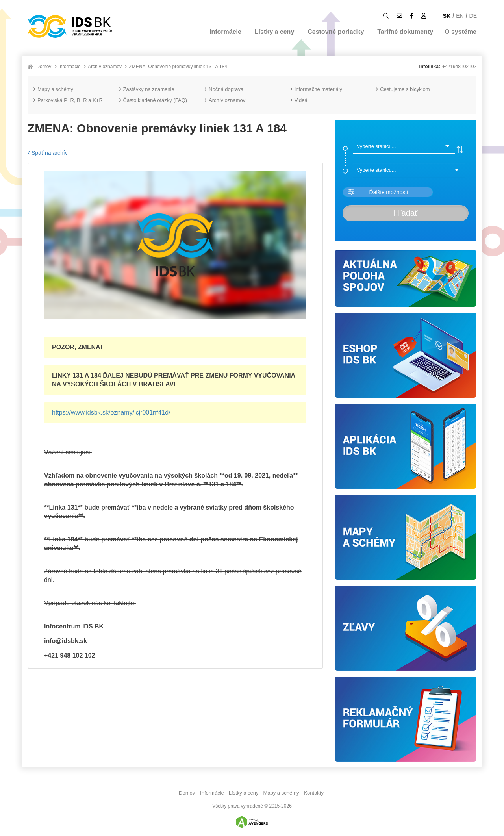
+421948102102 (459, 67)
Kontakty (314, 793)
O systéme (460, 32)
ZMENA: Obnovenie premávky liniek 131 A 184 (178, 67)
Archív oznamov (105, 67)
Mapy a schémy (53, 89)
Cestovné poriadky (336, 32)
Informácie (225, 32)
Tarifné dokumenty (405, 32)
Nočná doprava (224, 89)
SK (447, 16)
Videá (299, 100)
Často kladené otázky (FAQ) (153, 100)
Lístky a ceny (275, 32)
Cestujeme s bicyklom (403, 89)
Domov (44, 67)
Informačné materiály (316, 89)
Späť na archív (48, 153)
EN (460, 16)
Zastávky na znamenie (147, 89)
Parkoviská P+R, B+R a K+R (68, 100)
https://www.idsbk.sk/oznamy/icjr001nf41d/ (111, 412)
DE (473, 16)
